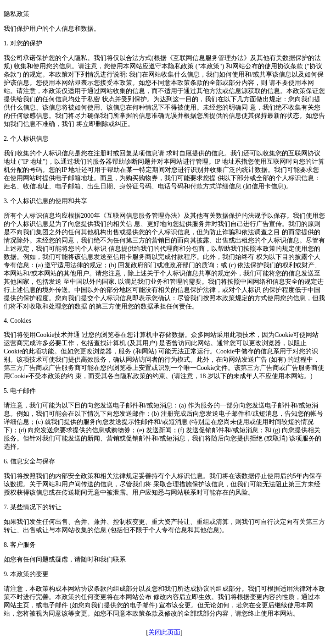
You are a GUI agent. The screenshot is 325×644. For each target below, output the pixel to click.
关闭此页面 (164, 632)
